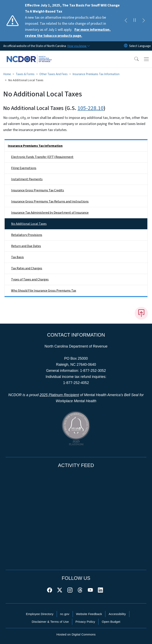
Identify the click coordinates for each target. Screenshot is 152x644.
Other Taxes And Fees (53, 74)
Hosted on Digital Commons (76, 634)
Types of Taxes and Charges (30, 279)
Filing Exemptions (24, 168)
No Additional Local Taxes (29, 224)
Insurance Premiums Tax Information (96, 74)
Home (7, 74)
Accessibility (117, 614)
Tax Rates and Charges (27, 268)
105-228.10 (91, 108)
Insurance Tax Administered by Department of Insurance (50, 213)
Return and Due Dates (26, 246)
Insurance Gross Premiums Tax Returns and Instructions (50, 202)
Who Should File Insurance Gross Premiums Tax (44, 291)
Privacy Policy (85, 622)
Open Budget (111, 622)
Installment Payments (27, 179)
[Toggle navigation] (146, 59)
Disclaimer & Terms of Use (50, 622)
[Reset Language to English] (126, 46)
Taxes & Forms (25, 74)
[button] (134, 59)
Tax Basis (17, 257)
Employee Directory (40, 614)
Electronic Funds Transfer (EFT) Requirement (42, 157)
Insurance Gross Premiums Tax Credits (38, 190)
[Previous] (126, 21)
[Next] (144, 21)
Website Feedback (89, 614)
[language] (140, 46)
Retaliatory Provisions (27, 235)
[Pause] (135, 21)
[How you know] (78, 46)
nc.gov (65, 614)
